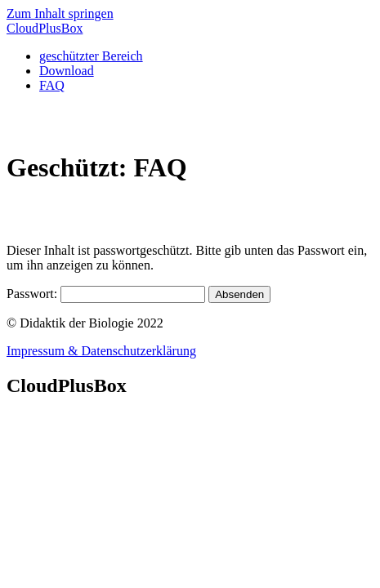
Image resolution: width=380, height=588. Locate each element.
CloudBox (45, 28)
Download (67, 71)
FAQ (52, 85)
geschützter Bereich (91, 56)
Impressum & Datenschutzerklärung (101, 351)
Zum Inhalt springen (60, 13)
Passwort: (106, 294)
